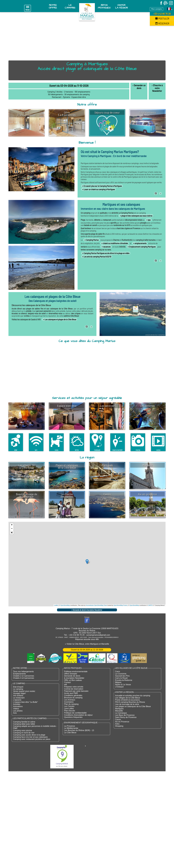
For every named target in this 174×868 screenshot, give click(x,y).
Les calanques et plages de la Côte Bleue (60, 319)
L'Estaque (119, 687)
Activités (17, 704)
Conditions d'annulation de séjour (78, 715)
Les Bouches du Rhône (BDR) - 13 (79, 730)
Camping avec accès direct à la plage (29, 735)
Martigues (119, 709)
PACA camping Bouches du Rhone (130, 702)
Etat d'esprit (18, 687)
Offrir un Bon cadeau (73, 680)
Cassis (118, 719)
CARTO (150, 605)
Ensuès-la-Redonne (124, 680)
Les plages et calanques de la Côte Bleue (133, 706)
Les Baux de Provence (125, 715)
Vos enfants (18, 696)
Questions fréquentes (73, 717)
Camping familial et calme (24, 722)
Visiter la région (121, 6)
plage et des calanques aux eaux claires (137, 216)
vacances (107, 247)
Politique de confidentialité (75, 713)
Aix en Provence (122, 722)
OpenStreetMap (65, 605)
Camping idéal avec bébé (24, 724)
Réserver (162, 23)
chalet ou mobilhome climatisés (115, 243)
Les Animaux (70, 700)
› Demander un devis (139, 87)
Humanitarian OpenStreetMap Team (96, 605)
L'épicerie (17, 700)
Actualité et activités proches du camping (133, 696)
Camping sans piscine (23, 730)
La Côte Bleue (70, 733)
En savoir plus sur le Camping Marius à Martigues (103, 186)
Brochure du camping (73, 698)
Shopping (119, 726)
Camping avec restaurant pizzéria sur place (32, 739)
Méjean (118, 682)
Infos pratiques (104, 6)
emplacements (141, 243)
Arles (117, 724)
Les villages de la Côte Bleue (128, 698)
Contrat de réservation (74, 689)
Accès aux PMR (71, 693)
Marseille (119, 711)
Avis (15, 713)
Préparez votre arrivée (74, 687)
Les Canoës (69, 706)
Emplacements (19, 674)
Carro (118, 671)
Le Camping (70, 6)
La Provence (69, 726)
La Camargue (121, 713)
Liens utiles (69, 708)
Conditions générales (73, 695)
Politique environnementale (76, 671)
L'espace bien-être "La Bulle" (25, 702)
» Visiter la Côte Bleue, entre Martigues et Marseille (87, 644)
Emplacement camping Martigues (142, 247)
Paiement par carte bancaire (76, 691)
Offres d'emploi (71, 674)
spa (149, 220)
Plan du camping (71, 704)
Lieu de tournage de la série (127, 704)
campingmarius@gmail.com (98, 635)
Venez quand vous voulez (24, 691)
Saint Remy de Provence (126, 717)
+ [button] (12, 525)
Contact (67, 682)
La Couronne (121, 674)
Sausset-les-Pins (122, 676)
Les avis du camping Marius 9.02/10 (97, 257)
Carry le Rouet (121, 678)
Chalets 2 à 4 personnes (24, 676)
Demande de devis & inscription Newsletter (87, 610)
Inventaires (69, 702)
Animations (18, 706)
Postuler (162, 18)
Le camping (18, 689)
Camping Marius (92, 240)
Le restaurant (19, 698)
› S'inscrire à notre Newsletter (157, 88)
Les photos (18, 711)
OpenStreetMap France (121, 605)
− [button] (12, 529)
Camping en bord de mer (24, 733)
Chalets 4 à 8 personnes (24, 678)
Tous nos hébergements (23, 671)
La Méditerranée (71, 728)
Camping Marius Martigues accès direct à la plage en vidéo (107, 253)
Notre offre (53, 6)
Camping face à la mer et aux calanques (30, 737)
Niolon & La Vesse (123, 685)
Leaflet (56, 605)
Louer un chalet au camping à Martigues (99, 189)
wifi (65, 685)
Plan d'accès (69, 711)
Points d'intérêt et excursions (127, 700)
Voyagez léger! (19, 693)
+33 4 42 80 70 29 (162, 14)
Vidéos (16, 709)
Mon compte (156, 9)
